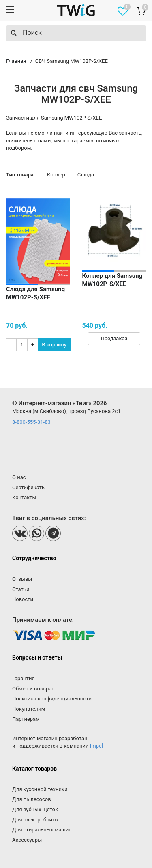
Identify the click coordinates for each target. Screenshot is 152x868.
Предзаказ (114, 338)
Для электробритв (35, 820)
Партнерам (26, 719)
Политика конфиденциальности (52, 699)
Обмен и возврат (33, 689)
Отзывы (22, 579)
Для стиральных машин (42, 830)
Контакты (24, 497)
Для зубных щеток (35, 809)
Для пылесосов (32, 799)
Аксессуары (27, 840)
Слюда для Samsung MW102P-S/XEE (35, 293)
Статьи (21, 589)
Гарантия (24, 678)
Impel (96, 746)
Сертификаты (29, 487)
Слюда (86, 175)
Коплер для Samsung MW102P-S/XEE (112, 280)
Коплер (56, 175)
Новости (23, 599)
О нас (19, 477)
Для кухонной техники (40, 789)
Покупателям (29, 709)
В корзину (54, 345)
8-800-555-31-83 (31, 422)
